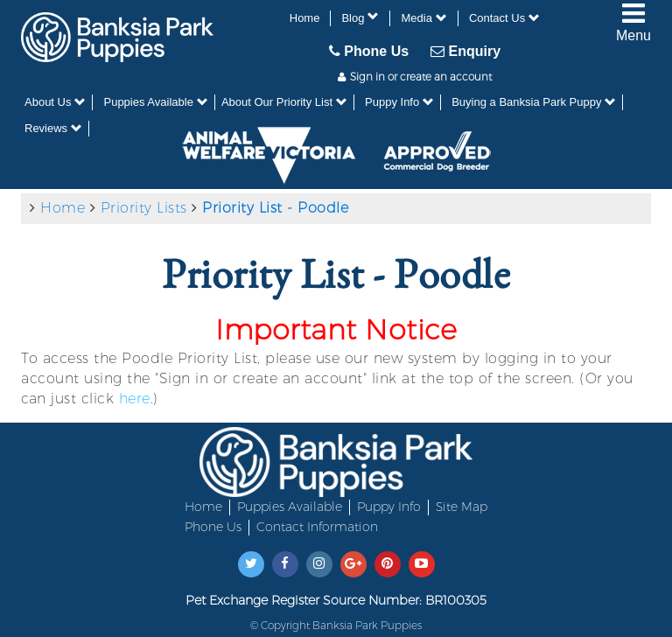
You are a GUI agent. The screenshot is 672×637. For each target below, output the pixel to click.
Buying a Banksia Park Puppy (534, 102)
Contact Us (504, 18)
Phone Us (369, 51)
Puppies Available (155, 102)
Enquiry (465, 51)
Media (423, 18)
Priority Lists (144, 208)
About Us (55, 102)
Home (305, 18)
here (135, 399)
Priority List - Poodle (275, 208)
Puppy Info (399, 102)
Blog (360, 17)
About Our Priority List (284, 102)
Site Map (462, 507)
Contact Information (317, 527)
